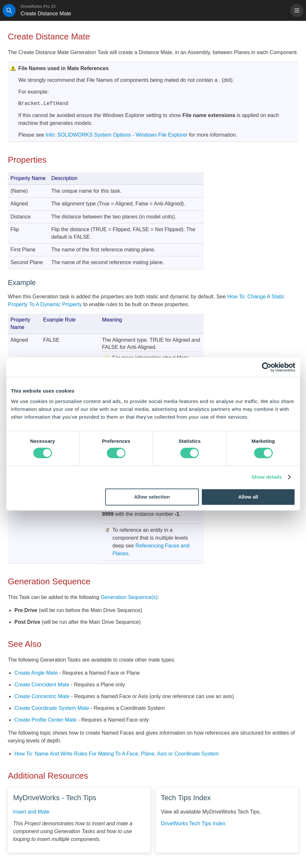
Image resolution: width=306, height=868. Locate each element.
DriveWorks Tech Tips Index (193, 823)
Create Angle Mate (36, 673)
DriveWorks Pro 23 (38, 6)
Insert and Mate (31, 812)
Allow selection (152, 497)
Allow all (248, 497)
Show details (267, 477)
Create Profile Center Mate (45, 720)
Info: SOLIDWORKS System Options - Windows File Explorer (117, 135)
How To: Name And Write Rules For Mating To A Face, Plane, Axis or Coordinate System (117, 754)
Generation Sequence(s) (129, 597)
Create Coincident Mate (42, 685)
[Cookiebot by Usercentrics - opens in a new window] (267, 367)
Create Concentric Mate (42, 696)
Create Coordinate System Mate (52, 708)
